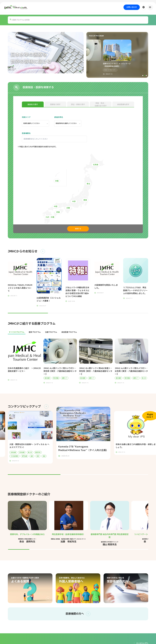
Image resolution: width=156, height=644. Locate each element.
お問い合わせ (132, 7)
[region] (78, 332)
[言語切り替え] (144, 7)
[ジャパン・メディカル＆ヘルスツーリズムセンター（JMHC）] (16, 7)
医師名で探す (55, 105)
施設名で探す (33, 105)
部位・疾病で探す (78, 105)
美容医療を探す (123, 105)
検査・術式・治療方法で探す (101, 105)
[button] (78, 71)
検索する (78, 229)
